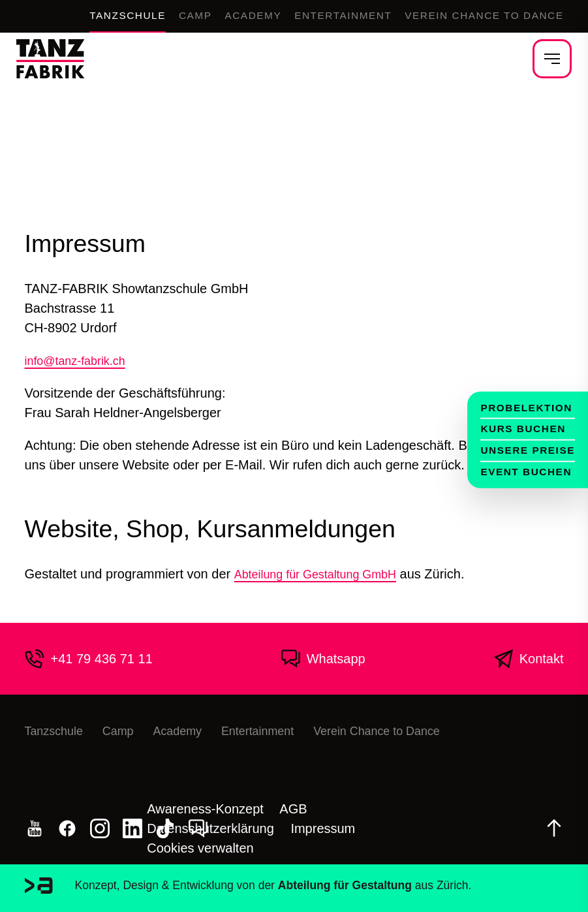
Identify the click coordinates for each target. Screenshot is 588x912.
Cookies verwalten (200, 848)
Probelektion (519, 401)
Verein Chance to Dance (473, 16)
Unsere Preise (521, 450)
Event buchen (519, 474)
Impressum (323, 828)
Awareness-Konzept (205, 809)
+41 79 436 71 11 (89, 659)
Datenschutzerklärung (210, 828)
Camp (149, 16)
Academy (214, 16)
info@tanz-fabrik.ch (81, 360)
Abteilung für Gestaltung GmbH (324, 574)
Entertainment (315, 16)
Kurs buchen (516, 426)
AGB (293, 809)
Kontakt (529, 659)
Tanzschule (74, 16)
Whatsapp (323, 659)
